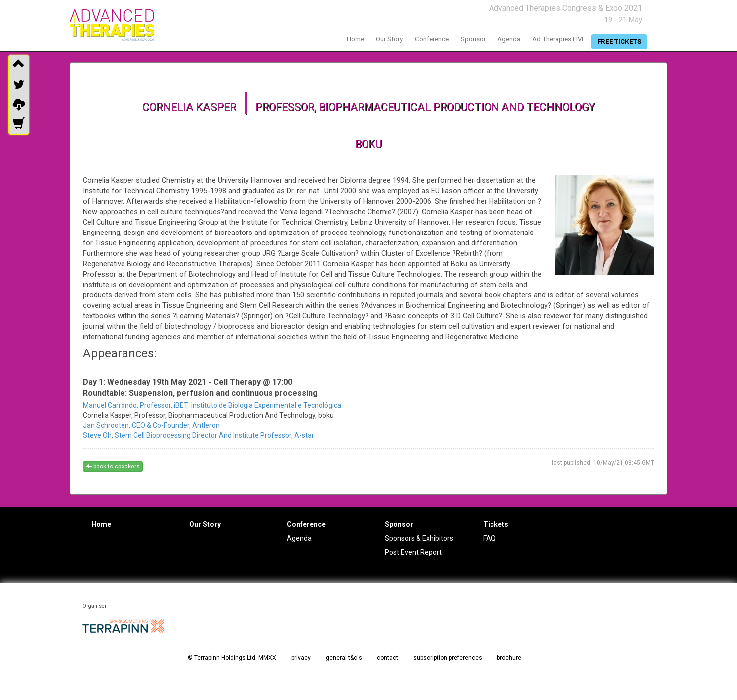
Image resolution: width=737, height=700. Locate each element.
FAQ (490, 538)
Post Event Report (413, 552)
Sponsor (399, 524)
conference (432, 39)
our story (389, 39)
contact (388, 658)
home (355, 39)
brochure (509, 658)
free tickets (619, 42)
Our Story (205, 524)
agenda (509, 39)
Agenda (299, 538)
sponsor (473, 39)
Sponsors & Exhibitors (419, 538)
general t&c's (344, 658)
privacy (301, 658)
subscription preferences (448, 658)
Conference (306, 524)
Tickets (496, 524)
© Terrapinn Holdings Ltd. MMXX (232, 658)
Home (101, 524)
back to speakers (113, 467)
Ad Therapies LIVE (559, 39)
